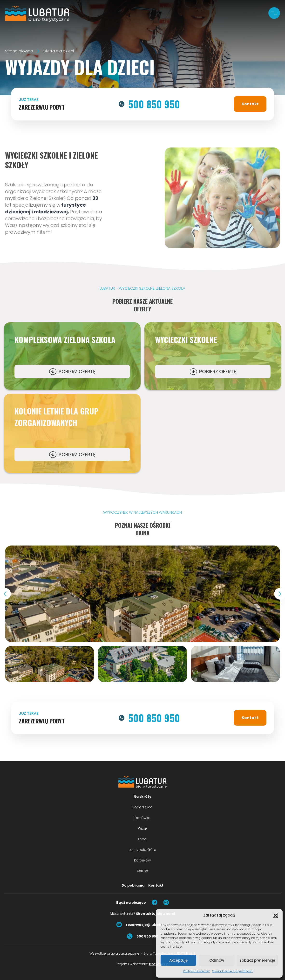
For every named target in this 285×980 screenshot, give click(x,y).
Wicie (142, 828)
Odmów (217, 960)
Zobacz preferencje (257, 960)
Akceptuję (178, 960)
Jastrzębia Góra (142, 850)
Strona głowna (19, 51)
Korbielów (142, 860)
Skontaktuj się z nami (156, 914)
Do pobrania (133, 885)
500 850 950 (149, 104)
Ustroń (142, 871)
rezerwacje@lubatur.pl (142, 925)
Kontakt (250, 104)
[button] (275, 915)
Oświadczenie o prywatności (233, 971)
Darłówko (142, 818)
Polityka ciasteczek (196, 971)
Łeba (142, 839)
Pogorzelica (142, 807)
